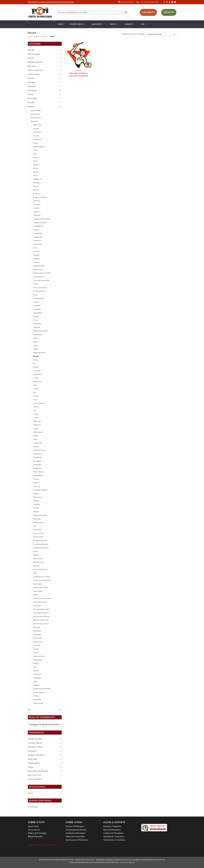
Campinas (37, 215)
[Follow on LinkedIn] (172, 2)
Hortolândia (38, 313)
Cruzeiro (36, 251)
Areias (31, 58)
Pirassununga (38, 522)
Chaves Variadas (35, 739)
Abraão (31, 50)
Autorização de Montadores (77, 840)
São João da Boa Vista (41, 609)
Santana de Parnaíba (41, 587)
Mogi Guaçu (38, 454)
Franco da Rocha (39, 291)
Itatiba (36, 360)
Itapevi (36, 342)
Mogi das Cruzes (39, 450)
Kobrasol (32, 86)
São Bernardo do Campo (42, 598)
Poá (35, 526)
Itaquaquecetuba (39, 353)
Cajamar (36, 212)
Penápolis (37, 504)
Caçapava (37, 204)
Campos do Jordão (40, 222)
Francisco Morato (40, 288)
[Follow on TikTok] (170, 2)
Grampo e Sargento (36, 755)
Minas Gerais (35, 114)
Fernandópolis (39, 277)
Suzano (36, 652)
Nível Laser (33, 759)
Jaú (34, 392)
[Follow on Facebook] (164, 2)
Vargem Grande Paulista (42, 689)
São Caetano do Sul (40, 602)
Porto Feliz (37, 530)
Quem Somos (33, 826)
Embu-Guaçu (38, 269)
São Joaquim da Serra (41, 613)
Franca (36, 284)
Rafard (36, 551)
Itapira (36, 345)
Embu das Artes (39, 266)
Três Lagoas (37, 678)
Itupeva (36, 367)
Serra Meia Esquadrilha (38, 771)
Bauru (35, 175)
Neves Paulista (38, 472)
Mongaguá (37, 461)
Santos (36, 595)
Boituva (36, 190)
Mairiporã (37, 425)
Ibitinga (36, 316)
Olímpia (36, 479)
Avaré (35, 161)
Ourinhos (37, 486)
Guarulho (37, 305)
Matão (36, 436)
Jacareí (36, 378)
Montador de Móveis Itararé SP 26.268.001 (79, 75)
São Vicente (37, 638)
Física (30, 793)
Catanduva (37, 240)
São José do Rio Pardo (41, 616)
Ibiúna (36, 320)
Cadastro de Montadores (113, 833)
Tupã (35, 681)
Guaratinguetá (39, 298)
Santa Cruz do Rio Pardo (42, 580)
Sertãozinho (38, 642)
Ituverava (37, 371)
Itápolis (36, 349)
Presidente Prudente (41, 544)
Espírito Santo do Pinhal (42, 273)
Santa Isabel (38, 584)
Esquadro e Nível (35, 747)
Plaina (31, 767)
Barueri (36, 168)
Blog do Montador (35, 836)
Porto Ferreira (38, 533)
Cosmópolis (38, 244)
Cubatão (36, 255)
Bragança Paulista (40, 197)
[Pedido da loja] (161, 34)
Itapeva (36, 338)
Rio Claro (37, 566)
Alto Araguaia (34, 54)
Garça (35, 295)
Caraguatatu (38, 233)
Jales (35, 385)
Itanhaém (37, 327)
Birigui (36, 186)
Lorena (36, 414)
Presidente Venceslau (41, 548)
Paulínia (36, 494)
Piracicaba (37, 519)
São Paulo (44, 37)
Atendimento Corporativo (114, 836)
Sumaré (36, 649)
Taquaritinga (38, 660)
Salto (35, 573)
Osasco (36, 483)
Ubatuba (36, 685)
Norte (114, 24)
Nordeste (98, 24)
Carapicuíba (38, 237)
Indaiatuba (37, 324)
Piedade (36, 512)
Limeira (36, 407)
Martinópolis (38, 432)
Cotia (35, 248)
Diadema (36, 259)
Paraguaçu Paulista (40, 490)
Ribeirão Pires (38, 559)
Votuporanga (38, 703)
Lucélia (36, 418)
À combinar (33, 807)
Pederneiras (38, 497)
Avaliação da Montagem (75, 833)
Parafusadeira (34, 763)
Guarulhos (37, 309)
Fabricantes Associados (75, 836)
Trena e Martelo (35, 779)
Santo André (38, 591)
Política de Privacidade (37, 833)
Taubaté (36, 671)
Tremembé (37, 674)
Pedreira (36, 501)
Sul (144, 24)
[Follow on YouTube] (175, 2)
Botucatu (37, 193)
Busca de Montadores (112, 830)
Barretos (36, 165)
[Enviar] (126, 12)
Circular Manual (35, 743)
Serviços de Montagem (75, 826)
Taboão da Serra (39, 656)
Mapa (60, 24)
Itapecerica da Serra (40, 331)
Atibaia (36, 157)
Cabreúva (37, 201)
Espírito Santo (36, 110)
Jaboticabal (37, 374)
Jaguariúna (37, 381)
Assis (35, 154)
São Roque (37, 631)
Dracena (36, 262)
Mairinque (37, 421)
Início (30, 37)
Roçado (31, 102)
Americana (37, 125)
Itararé (36, 356)
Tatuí (35, 667)
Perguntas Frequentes (112, 826)
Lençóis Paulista (39, 403)
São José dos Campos (41, 624)
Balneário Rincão (35, 62)
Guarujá (36, 302)
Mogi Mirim (37, 457)
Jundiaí (36, 396)
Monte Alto (37, 465)
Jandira (36, 389)
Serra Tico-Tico (34, 775)
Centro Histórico (35, 70)
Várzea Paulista (39, 692)
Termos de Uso (34, 830)
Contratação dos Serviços (76, 830)
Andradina (37, 132)
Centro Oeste (77, 24)
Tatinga (36, 663)
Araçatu (36, 136)
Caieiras (36, 208)
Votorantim (37, 700)
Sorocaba (37, 645)
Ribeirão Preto (39, 562)
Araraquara (37, 139)
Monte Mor (37, 468)
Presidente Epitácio (40, 540)
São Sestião (37, 634)
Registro (36, 555)
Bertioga (36, 183)
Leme (35, 400)
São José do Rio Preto (41, 620)
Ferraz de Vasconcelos (41, 280)
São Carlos (37, 606)
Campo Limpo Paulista (41, 219)
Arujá (35, 150)
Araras (36, 143)
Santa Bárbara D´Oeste (42, 577)
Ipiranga (31, 82)
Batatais (36, 172)
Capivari (36, 230)
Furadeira (32, 751)
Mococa (36, 446)
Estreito (31, 78)
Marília (36, 428)
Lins (35, 410)
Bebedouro (37, 179)
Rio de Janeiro (36, 118)
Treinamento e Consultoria (114, 840)
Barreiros (32, 66)
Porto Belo (32, 98)
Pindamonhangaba (40, 515)
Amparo (36, 128)
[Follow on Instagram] (167, 2)
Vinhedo (36, 696)
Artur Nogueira (39, 147)
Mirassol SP (37, 443)
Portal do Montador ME (127, 862)
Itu (34, 363)
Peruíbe (36, 508)
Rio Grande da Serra (41, 569)
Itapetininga (38, 334)
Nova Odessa (38, 475)
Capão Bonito (38, 226)
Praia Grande (38, 537)
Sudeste (130, 24)
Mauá (35, 439)
